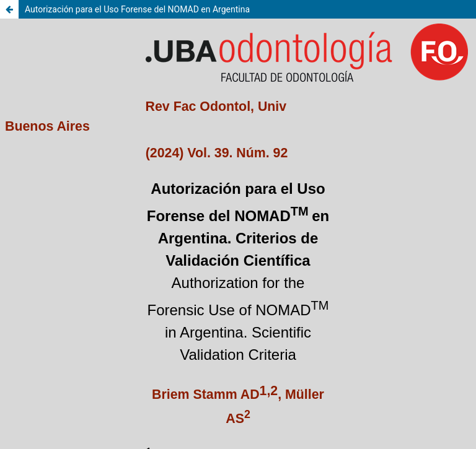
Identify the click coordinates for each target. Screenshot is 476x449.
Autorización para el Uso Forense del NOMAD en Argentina (137, 9)
